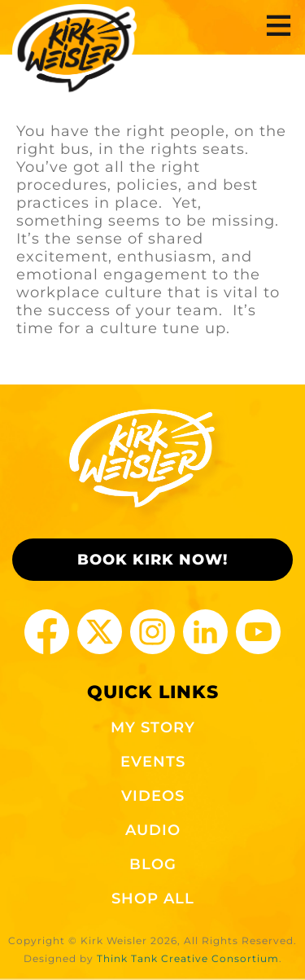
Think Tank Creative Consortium (188, 958)
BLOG (153, 864)
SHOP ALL (153, 899)
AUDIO (153, 830)
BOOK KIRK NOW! (152, 560)
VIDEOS (153, 796)
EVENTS (153, 762)
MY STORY (153, 727)
